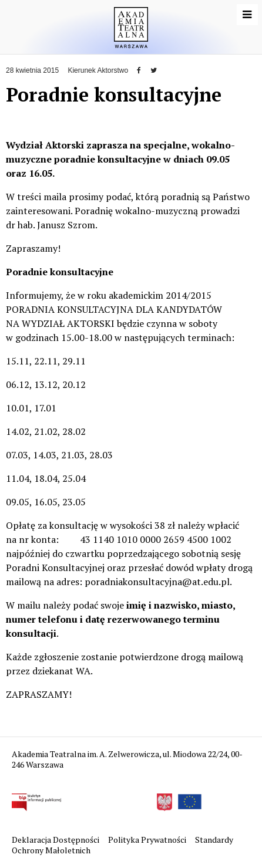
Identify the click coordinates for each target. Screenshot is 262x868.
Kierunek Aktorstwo (98, 70)
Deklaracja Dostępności (56, 840)
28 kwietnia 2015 (32, 70)
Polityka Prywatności (148, 840)
